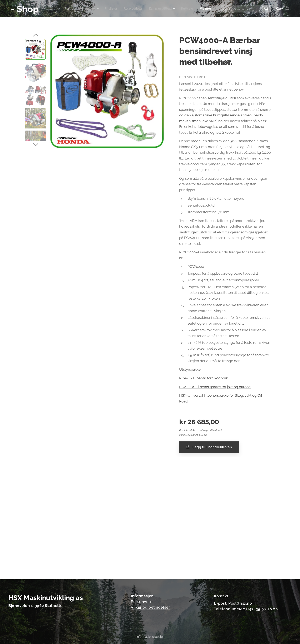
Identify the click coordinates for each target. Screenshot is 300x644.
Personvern (142, 602)
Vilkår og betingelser (150, 607)
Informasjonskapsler (150, 637)
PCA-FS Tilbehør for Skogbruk (204, 378)
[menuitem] (65, 9)
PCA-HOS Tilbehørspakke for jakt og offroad (215, 387)
